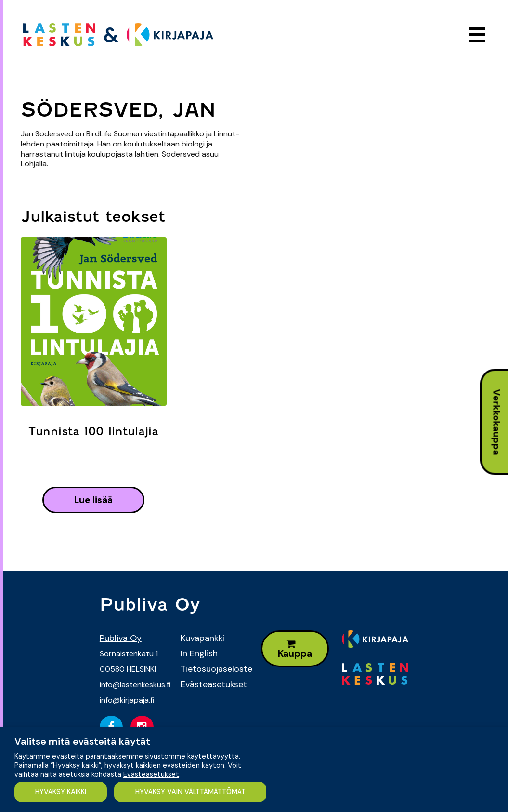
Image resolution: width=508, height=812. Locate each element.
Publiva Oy (121, 638)
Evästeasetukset (214, 684)
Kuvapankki (203, 638)
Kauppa (295, 649)
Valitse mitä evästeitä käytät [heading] (82, 741)
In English (199, 653)
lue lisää (93, 500)
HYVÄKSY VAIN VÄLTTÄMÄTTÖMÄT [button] (190, 792)
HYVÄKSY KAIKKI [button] (61, 792)
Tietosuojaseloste (214, 669)
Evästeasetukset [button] (151, 774)
